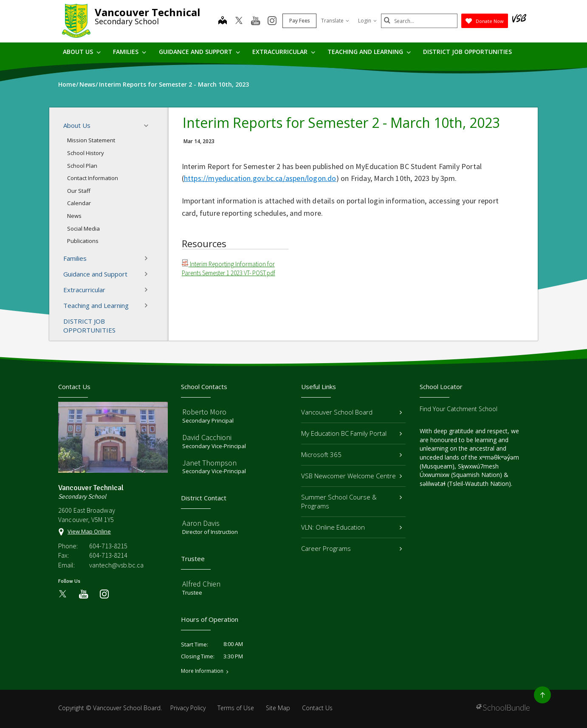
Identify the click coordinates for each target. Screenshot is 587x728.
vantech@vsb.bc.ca (116, 565)
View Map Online (89, 531)
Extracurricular (284, 52)
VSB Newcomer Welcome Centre (351, 476)
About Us (82, 52)
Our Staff (79, 191)
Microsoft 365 (351, 454)
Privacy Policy (188, 708)
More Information (202, 671)
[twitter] (239, 21)
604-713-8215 (108, 546)
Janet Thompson (209, 463)
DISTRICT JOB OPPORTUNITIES (467, 52)
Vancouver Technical (148, 12)
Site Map (278, 708)
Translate (335, 21)
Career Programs (351, 548)
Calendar (79, 203)
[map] (223, 21)
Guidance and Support (199, 52)
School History (86, 153)
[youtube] (255, 21)
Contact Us (317, 708)
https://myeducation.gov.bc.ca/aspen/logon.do (260, 178)
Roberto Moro (204, 412)
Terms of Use (236, 708)
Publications (83, 241)
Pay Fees (300, 21)
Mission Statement (91, 140)
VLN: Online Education (351, 527)
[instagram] (272, 21)
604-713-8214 (108, 555)
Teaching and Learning (369, 52)
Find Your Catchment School (459, 409)
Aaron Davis (201, 523)
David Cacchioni (207, 437)
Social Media (83, 229)
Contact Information (93, 178)
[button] (149, 126)
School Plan (82, 166)
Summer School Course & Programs (351, 501)
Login (367, 21)
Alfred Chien (201, 584)
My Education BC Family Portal (351, 433)
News (74, 216)
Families (130, 52)
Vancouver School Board (351, 412)
